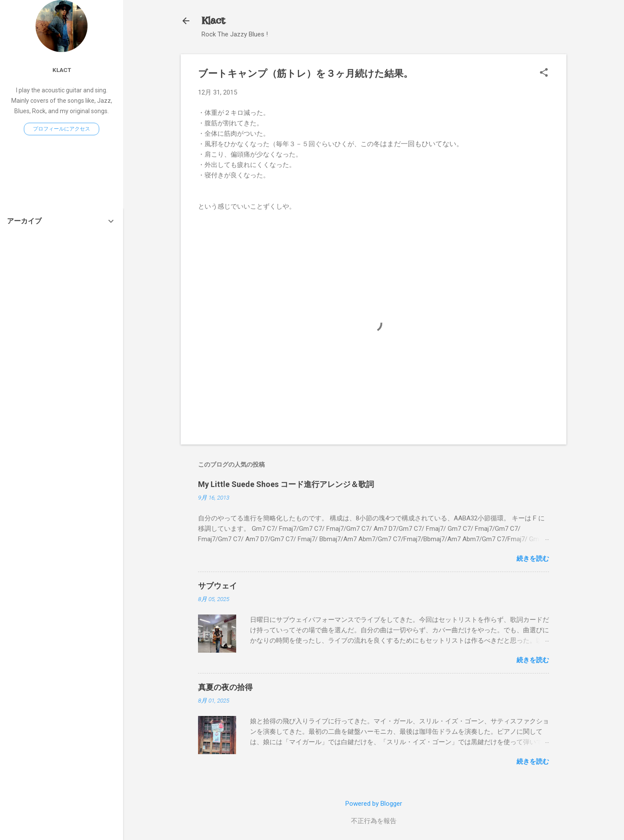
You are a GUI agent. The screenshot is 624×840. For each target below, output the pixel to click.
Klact (213, 21)
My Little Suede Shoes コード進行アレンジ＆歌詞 (286, 484)
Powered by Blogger (374, 804)
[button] (544, 73)
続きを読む (533, 559)
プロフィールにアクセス (62, 129)
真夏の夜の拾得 (225, 687)
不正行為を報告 (374, 821)
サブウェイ (218, 586)
